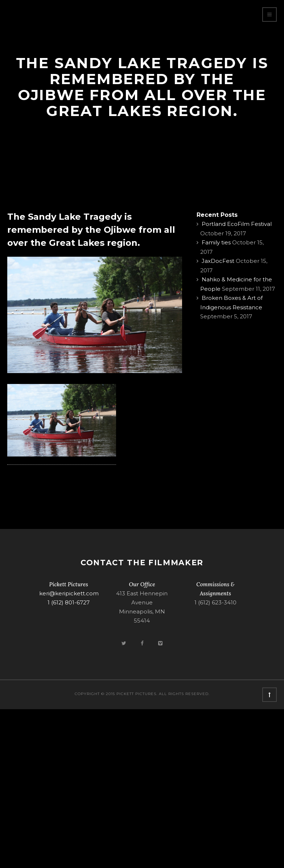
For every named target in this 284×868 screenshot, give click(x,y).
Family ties (216, 242)
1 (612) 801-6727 (69, 602)
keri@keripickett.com (69, 593)
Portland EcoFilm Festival (237, 224)
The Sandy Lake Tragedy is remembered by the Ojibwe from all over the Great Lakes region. (91, 230)
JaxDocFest (218, 261)
